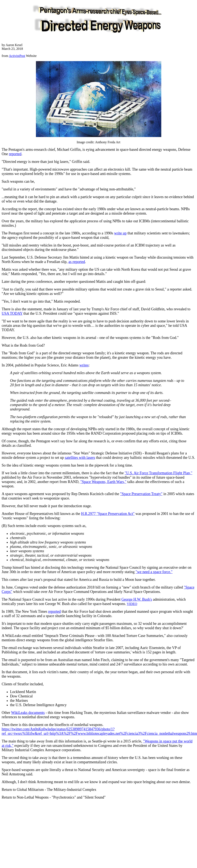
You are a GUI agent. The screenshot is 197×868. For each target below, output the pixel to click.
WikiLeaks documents (28, 713)
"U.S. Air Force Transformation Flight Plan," (159, 473)
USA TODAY (12, 313)
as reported (77, 262)
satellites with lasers (80, 458)
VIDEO (132, 604)
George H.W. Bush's (137, 599)
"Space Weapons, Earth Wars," (103, 482)
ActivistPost (17, 56)
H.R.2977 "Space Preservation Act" (108, 514)
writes (84, 365)
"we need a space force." (154, 572)
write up (120, 233)
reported (15, 154)
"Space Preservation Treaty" (141, 494)
